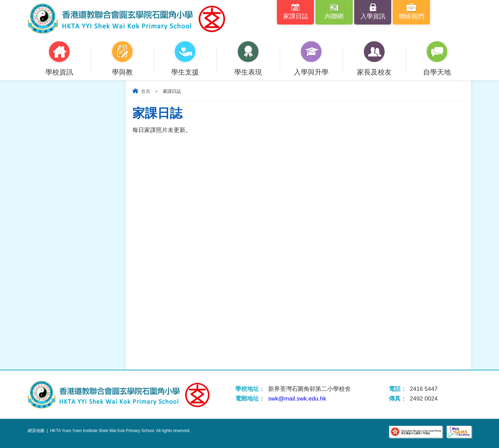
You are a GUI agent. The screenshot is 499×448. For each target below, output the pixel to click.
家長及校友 (374, 68)
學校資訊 (59, 68)
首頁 (146, 91)
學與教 (122, 68)
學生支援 (185, 68)
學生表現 (248, 68)
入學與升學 (311, 68)
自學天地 (437, 68)
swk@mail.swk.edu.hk (297, 399)
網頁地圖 (36, 431)
